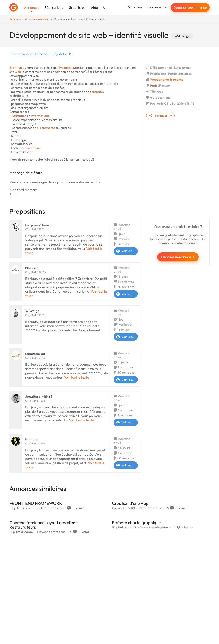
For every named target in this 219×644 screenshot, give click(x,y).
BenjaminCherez (38, 225)
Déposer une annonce (190, 7)
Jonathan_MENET (39, 396)
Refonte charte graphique (136, 523)
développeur (65, 68)
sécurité (97, 92)
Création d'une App (130, 503)
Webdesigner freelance (167, 80)
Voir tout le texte (77, 377)
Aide (94, 7)
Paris (154, 86)
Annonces (32, 7)
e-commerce (46, 128)
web (18, 72)
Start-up (16, 68)
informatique (40, 116)
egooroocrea (35, 353)
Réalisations (54, 7)
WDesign (32, 311)
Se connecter (158, 7)
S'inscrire (135, 7)
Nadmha (32, 439)
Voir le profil (126, 251)
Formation (19, 116)
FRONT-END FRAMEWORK (36, 503)
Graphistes (77, 7)
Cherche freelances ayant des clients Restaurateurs (44, 525)
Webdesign (182, 36)
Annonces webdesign (37, 19)
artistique (34, 148)
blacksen (32, 268)
